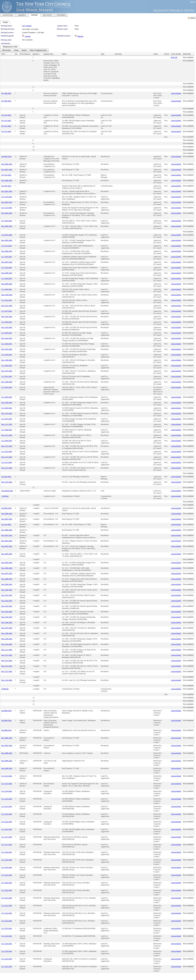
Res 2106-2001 (7, 360)
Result (167, 54)
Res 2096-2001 (7, 251)
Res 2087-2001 (7, 170)
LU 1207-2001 (7, 419)
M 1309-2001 (6, 101)
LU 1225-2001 (7, 959)
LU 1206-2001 (7, 408)
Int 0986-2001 (7, 730)
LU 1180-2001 (7, 289)
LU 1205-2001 (7, 397)
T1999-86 (5, 496)
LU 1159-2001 (7, 267)
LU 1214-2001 (7, 791)
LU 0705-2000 (7, 235)
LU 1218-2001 (7, 852)
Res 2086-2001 (7, 164)
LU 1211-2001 (7, 462)
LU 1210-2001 (7, 451)
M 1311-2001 (6, 121)
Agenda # (36, 54)
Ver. (16, 54)
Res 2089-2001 (7, 761)
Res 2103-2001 (7, 327)
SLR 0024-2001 (7, 491)
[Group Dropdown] (16, 50)
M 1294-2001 (6, 477)
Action (156, 54)
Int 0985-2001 (7, 720)
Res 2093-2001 (7, 213)
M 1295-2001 (6, 186)
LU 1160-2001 (7, 278)
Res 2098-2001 (7, 273)
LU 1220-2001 (7, 883)
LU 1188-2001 (7, 322)
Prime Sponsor (25, 54)
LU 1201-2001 (7, 376)
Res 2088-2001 (7, 753)
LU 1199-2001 (7, 355)
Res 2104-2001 (7, 338)
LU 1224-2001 (7, 944)
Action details (176, 93)
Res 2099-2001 (7, 284)
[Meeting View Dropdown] (38, 50)
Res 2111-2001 (7, 424)
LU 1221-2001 (7, 898)
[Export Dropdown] (24, 50)
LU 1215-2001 (7, 806)
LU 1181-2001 (7, 300)
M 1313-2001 (6, 131)
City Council (27, 26)
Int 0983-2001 (7, 156)
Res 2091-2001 (7, 191)
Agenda (28, 36)
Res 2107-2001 (7, 371)
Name (64, 54)
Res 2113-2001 (7, 446)
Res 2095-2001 (7, 240)
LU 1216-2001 (7, 822)
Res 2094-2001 (7, 226)
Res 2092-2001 (7, 202)
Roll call (174, 57)
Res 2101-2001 (7, 306)
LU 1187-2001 (7, 311)
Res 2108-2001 (7, 382)
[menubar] (24, 50)
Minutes (80, 36)
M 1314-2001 (6, 175)
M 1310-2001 (6, 115)
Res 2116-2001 (7, 482)
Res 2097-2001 (7, 262)
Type (102, 54)
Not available (27, 40)
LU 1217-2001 (7, 837)
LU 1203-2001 (7, 221)
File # (3, 54)
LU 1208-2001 (7, 430)
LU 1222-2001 (7, 913)
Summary (118, 54)
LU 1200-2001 (7, 365)
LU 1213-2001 (7, 208)
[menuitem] (6, 50)
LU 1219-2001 (7, 867)
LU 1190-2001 (7, 344)
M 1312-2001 (6, 126)
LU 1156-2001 (7, 257)
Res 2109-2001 (7, 402)
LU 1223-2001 (7, 928)
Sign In (193, 2)
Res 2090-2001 (7, 180)
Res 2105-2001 (7, 349)
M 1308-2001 (6, 93)
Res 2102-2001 (7, 316)
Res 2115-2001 (7, 468)
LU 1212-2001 (7, 197)
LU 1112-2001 (7, 246)
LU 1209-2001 (7, 441)
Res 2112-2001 (7, 435)
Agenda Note (48, 54)
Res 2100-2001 (7, 295)
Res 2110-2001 (7, 413)
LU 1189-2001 (7, 333)
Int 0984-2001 (7, 711)
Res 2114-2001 (7, 457)
